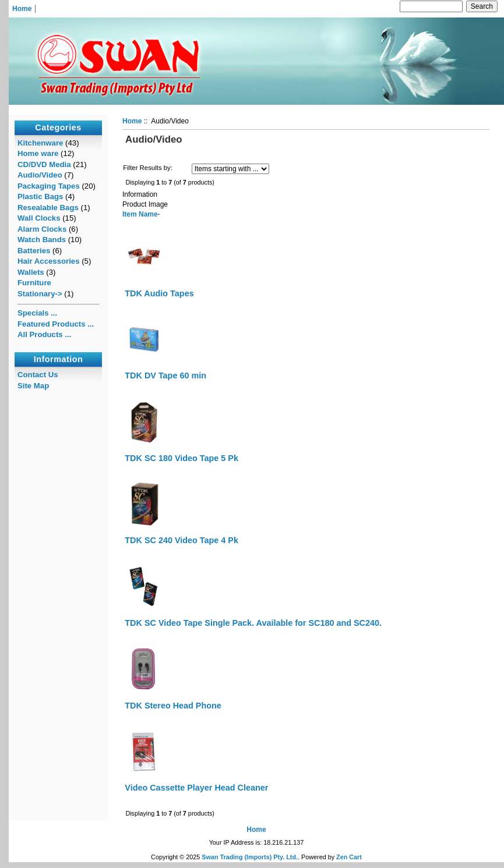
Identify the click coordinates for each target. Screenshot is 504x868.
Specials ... (37, 313)
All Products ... (44, 334)
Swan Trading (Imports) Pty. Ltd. (250, 857)
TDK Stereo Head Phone (173, 706)
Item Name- (141, 214)
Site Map (33, 386)
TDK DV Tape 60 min (165, 375)
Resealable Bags (48, 208)
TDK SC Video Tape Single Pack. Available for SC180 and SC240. (253, 623)
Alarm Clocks (42, 229)
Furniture (34, 283)
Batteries (34, 251)
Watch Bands (42, 240)
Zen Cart (349, 857)
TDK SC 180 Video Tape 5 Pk (181, 458)
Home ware (38, 153)
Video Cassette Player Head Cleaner (196, 788)
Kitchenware (40, 143)
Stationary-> (40, 294)
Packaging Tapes (49, 186)
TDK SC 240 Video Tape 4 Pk (181, 540)
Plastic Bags (40, 196)
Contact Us (38, 375)
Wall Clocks (39, 218)
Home (22, 9)
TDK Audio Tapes (159, 293)
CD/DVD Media (44, 164)
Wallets (31, 272)
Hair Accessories (49, 261)
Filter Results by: (148, 168)
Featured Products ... (56, 324)
